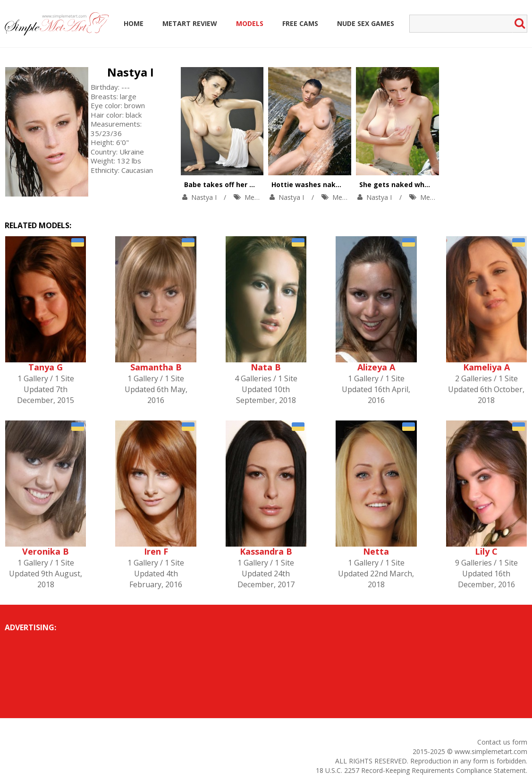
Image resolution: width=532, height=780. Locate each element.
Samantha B (156, 367)
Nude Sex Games (366, 23)
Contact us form (502, 742)
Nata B (266, 367)
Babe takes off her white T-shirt (239, 184)
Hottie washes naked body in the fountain (344, 184)
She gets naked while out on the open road (433, 184)
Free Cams (300, 23)
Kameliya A (486, 367)
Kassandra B (266, 551)
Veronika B (46, 551)
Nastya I (131, 72)
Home (134, 23)
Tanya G (46, 367)
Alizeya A (376, 367)
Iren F (156, 551)
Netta (376, 551)
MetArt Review (190, 23)
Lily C (486, 551)
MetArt (255, 197)
